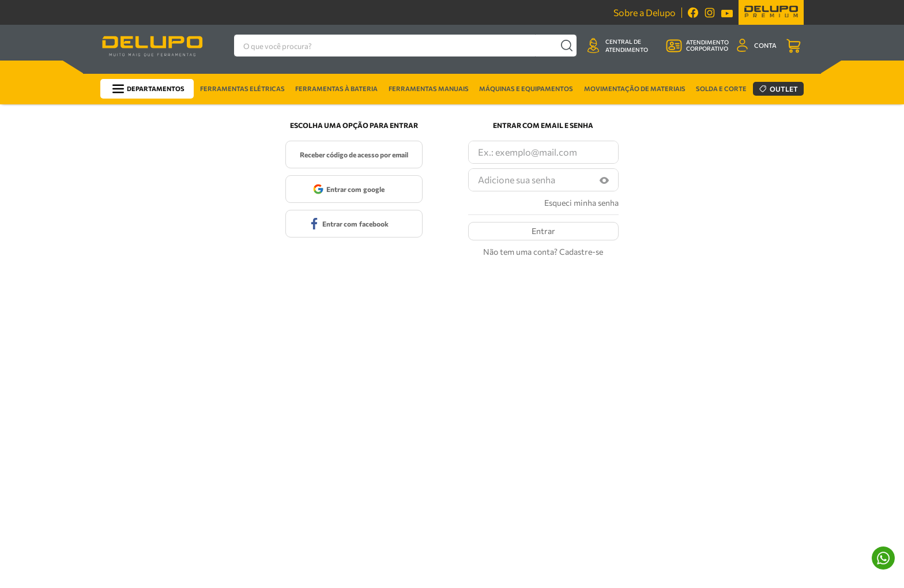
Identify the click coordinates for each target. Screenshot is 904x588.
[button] (604, 180)
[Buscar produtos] (566, 46)
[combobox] (408, 46)
